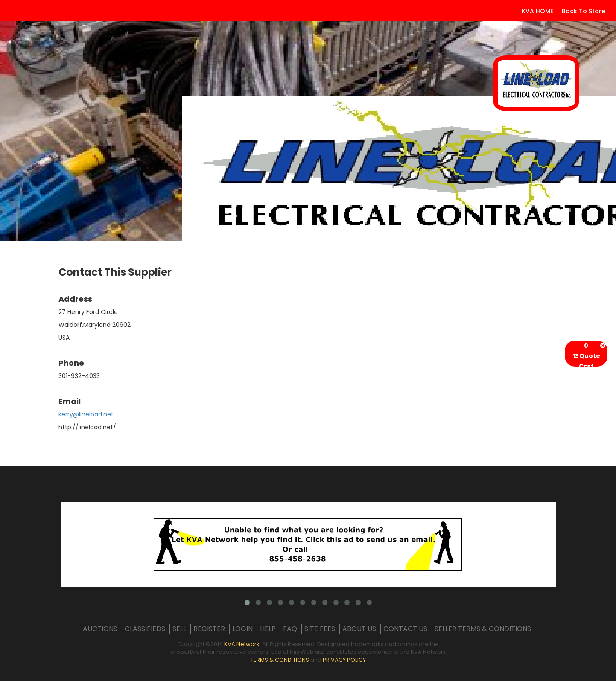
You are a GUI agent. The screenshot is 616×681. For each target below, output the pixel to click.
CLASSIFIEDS (145, 629)
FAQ (290, 629)
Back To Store (584, 11)
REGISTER (209, 629)
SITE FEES (320, 629)
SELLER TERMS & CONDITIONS (483, 629)
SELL (179, 629)
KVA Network (242, 644)
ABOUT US (359, 629)
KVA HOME (537, 11)
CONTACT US (405, 629)
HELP (268, 629)
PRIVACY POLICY (344, 660)
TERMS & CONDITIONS (280, 660)
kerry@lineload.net (86, 414)
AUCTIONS (100, 629)
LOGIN (242, 629)
